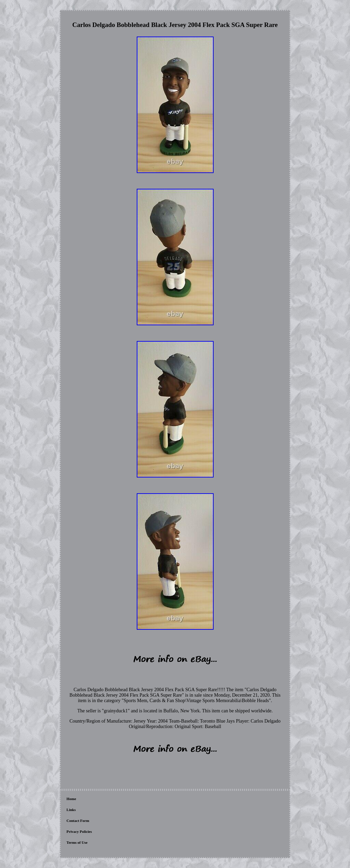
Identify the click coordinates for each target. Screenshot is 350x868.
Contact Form (78, 821)
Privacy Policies (79, 831)
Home (71, 799)
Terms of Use (77, 842)
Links (71, 810)
